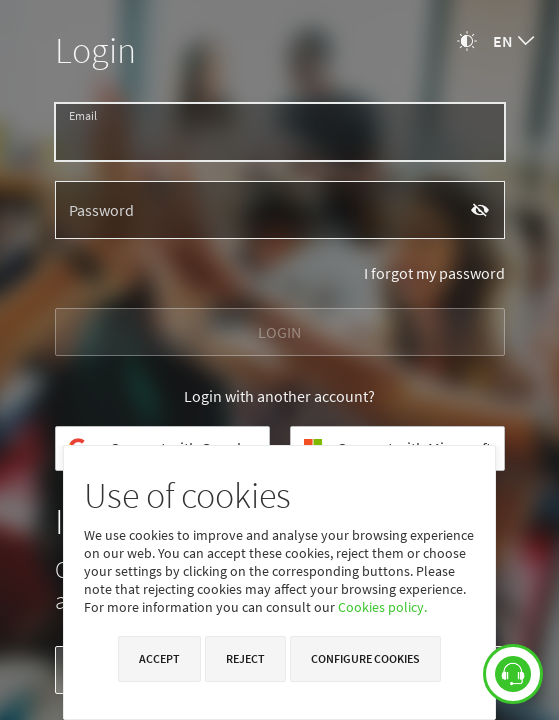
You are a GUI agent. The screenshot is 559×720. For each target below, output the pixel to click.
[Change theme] (467, 41)
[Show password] (480, 210)
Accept (159, 658)
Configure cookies (365, 658)
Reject (245, 658)
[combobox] (513, 41)
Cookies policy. (382, 607)
